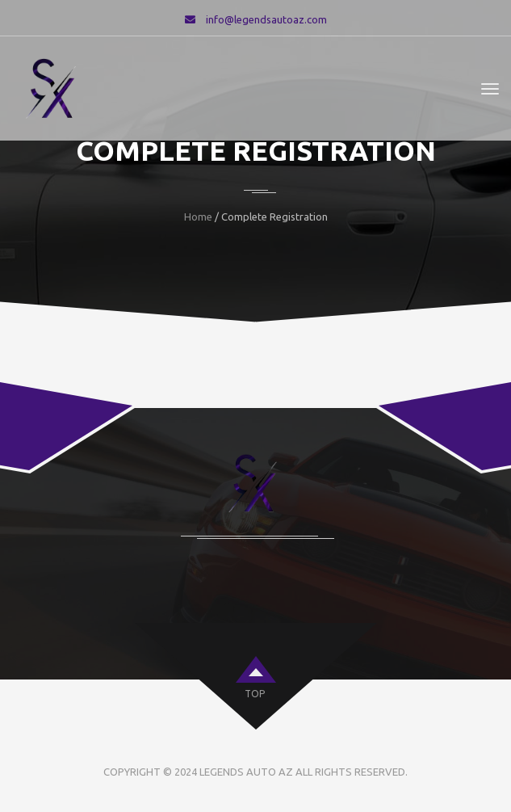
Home (198, 217)
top (255, 694)
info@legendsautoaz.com (266, 19)
